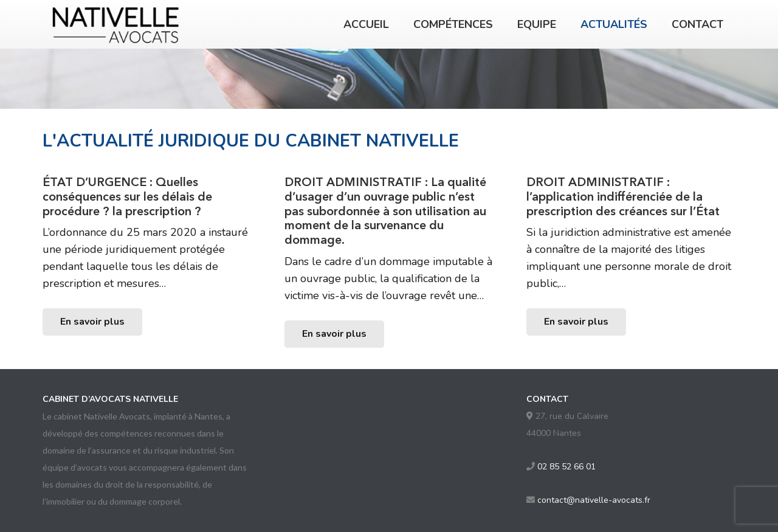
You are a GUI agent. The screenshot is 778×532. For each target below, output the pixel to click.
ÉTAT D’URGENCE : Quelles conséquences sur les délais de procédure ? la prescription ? (127, 196)
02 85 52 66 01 (566, 467)
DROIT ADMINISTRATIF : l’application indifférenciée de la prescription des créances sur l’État (623, 196)
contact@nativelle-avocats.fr (594, 500)
